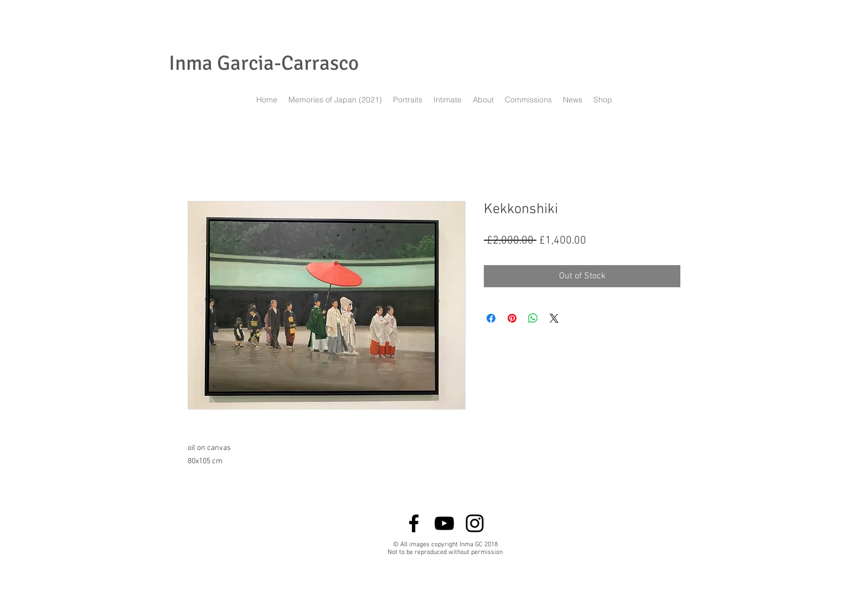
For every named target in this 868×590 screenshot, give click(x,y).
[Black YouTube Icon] (444, 523)
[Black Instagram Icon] (475, 523)
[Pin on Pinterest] (512, 318)
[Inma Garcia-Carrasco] (263, 64)
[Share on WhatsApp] (533, 318)
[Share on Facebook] (491, 318)
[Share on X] (554, 318)
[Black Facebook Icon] (414, 523)
